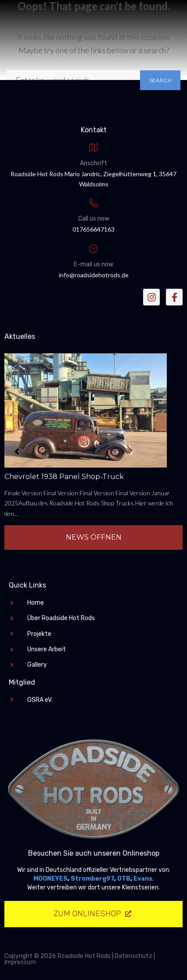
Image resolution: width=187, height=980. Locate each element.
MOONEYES (50, 879)
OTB (124, 879)
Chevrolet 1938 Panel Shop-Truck (64, 477)
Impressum (20, 962)
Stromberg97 (92, 879)
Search (160, 80)
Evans (143, 879)
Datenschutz (133, 956)
